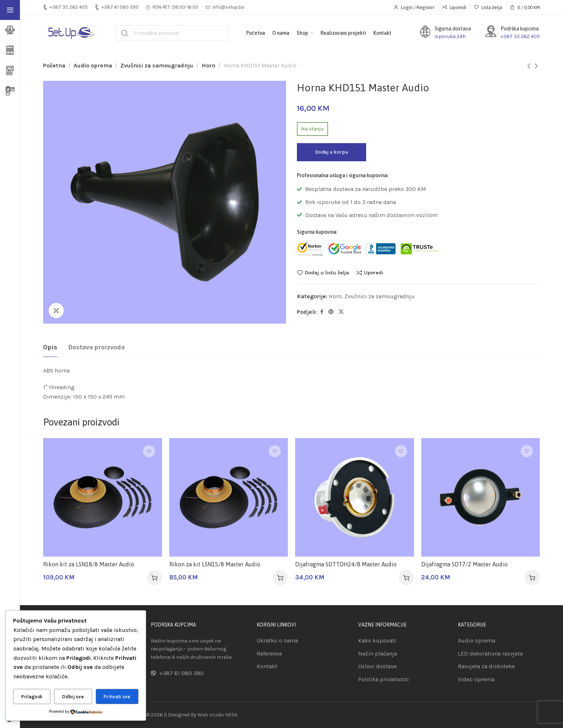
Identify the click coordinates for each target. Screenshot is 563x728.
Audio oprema (93, 65)
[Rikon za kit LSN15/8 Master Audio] (229, 498)
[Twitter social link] (341, 312)
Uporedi (374, 273)
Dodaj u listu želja (327, 273)
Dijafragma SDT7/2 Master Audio (464, 564)
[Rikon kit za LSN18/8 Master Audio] (103, 498)
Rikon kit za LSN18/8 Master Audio (89, 564)
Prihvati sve (117, 697)
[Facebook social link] (322, 312)
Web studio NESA (218, 715)
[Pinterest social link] (331, 312)
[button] (154, 578)
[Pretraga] (172, 33)
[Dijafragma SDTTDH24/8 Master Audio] (355, 498)
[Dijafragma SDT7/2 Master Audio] (481, 498)
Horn (208, 65)
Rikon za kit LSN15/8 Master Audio (215, 564)
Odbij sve (73, 697)
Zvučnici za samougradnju (157, 65)
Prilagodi (32, 697)
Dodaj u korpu (332, 152)
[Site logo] (70, 33)
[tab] (50, 348)
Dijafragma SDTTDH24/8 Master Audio (346, 564)
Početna (54, 65)
